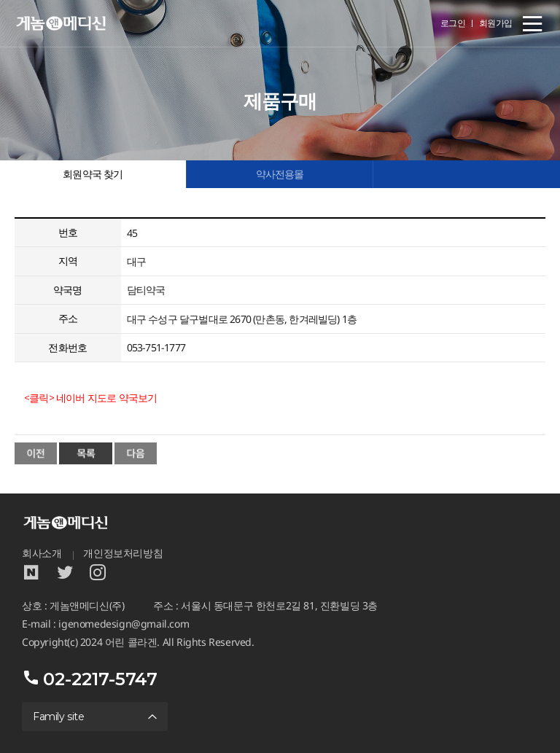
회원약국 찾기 (93, 174)
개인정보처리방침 (123, 553)
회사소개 (42, 553)
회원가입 (496, 23)
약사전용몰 (280, 174)
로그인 (453, 23)
